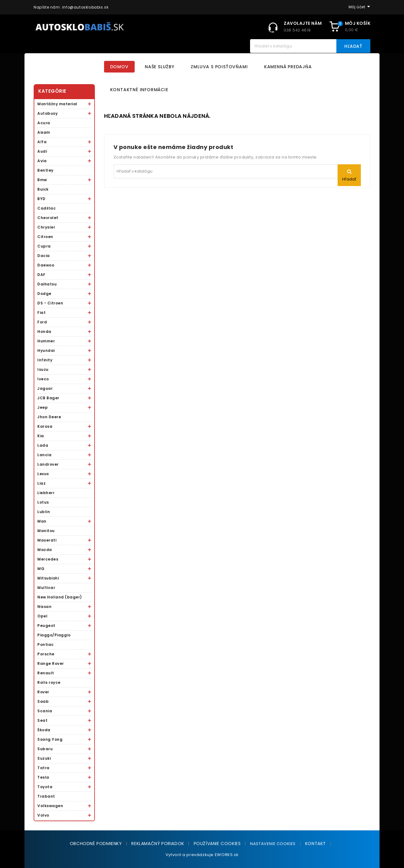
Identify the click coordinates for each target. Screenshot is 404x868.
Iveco (43, 379)
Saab (43, 701)
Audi (42, 151)
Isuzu (43, 369)
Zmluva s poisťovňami (219, 67)
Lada (43, 445)
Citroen (45, 237)
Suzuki (44, 758)
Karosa (45, 426)
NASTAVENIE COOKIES (273, 844)
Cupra (44, 246)
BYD (41, 199)
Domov (119, 67)
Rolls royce (49, 682)
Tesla (43, 777)
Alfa (42, 142)
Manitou (46, 531)
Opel (42, 616)
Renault (46, 673)
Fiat (41, 313)
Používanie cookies (217, 844)
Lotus (43, 502)
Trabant (46, 796)
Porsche (46, 654)
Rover (43, 692)
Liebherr (46, 493)
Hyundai (46, 350)
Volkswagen (50, 806)
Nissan (44, 607)
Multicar (46, 588)
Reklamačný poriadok (158, 844)
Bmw (42, 180)
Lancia (44, 455)
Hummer (46, 341)
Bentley (45, 170)
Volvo (43, 815)
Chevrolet (48, 218)
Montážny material (57, 104)
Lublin (44, 512)
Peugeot (46, 626)
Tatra (43, 768)
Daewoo (46, 265)
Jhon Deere (49, 417)
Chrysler (46, 227)
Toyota (45, 787)
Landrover (48, 464)
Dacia (44, 256)
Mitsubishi (48, 578)
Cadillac (47, 208)
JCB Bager (48, 398)
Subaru (45, 749)
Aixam (44, 132)
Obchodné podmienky (96, 844)
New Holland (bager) (60, 597)
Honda (44, 332)
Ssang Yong (50, 739)
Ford (42, 322)
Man (42, 521)
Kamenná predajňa (288, 67)
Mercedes (48, 559)
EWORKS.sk (227, 855)
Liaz (41, 483)
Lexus (43, 474)
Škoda (44, 730)
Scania (45, 711)
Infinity (45, 360)
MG (41, 569)
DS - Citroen (50, 303)
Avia (42, 161)
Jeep (43, 407)
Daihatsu (47, 284)
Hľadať (353, 46)
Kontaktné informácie (139, 90)
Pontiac (46, 644)
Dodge (44, 294)
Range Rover (51, 663)
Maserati (47, 540)
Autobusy (47, 113)
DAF (41, 275)
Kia (41, 436)
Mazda (45, 550)
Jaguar (45, 388)
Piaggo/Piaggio (54, 635)
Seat (42, 720)
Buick (43, 189)
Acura (44, 123)
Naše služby (160, 67)
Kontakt (316, 844)
